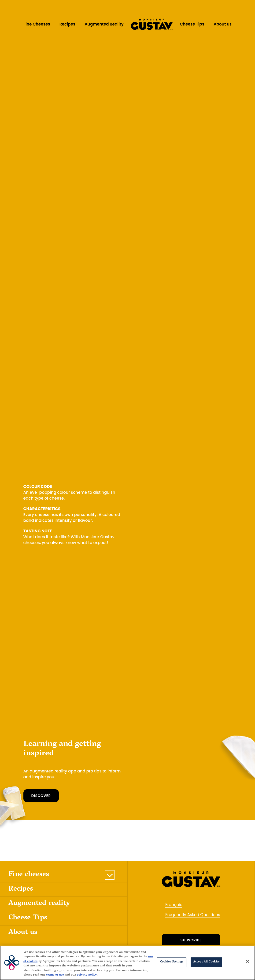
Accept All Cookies (206, 962)
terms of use (55, 975)
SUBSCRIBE (191, 940)
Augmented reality (39, 904)
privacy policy (87, 975)
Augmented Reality (104, 24)
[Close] (248, 961)
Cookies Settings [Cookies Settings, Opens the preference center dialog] (172, 962)
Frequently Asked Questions (193, 915)
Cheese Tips (192, 24)
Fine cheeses (29, 875)
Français (174, 905)
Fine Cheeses (37, 24)
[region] (127, 963)
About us (223, 24)
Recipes (67, 24)
